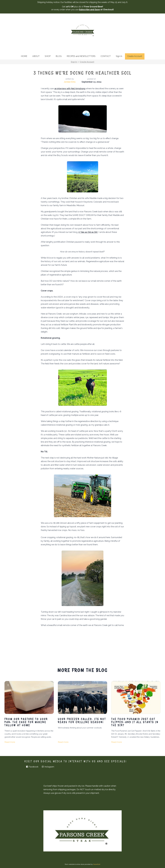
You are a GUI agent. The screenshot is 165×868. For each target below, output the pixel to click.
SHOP (48, 56)
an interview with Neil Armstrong (70, 89)
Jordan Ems (70, 82)
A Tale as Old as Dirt (88, 232)
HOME (24, 56)
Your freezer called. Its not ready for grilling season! (82, 721)
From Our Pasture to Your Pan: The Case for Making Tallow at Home (26, 722)
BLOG (59, 56)
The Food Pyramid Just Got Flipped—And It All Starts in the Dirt (135, 722)
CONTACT (106, 56)
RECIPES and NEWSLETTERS (81, 56)
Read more (10, 742)
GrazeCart (97, 864)
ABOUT (36, 56)
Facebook (32, 767)
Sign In (119, 56)
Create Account (135, 56)
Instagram (48, 767)
